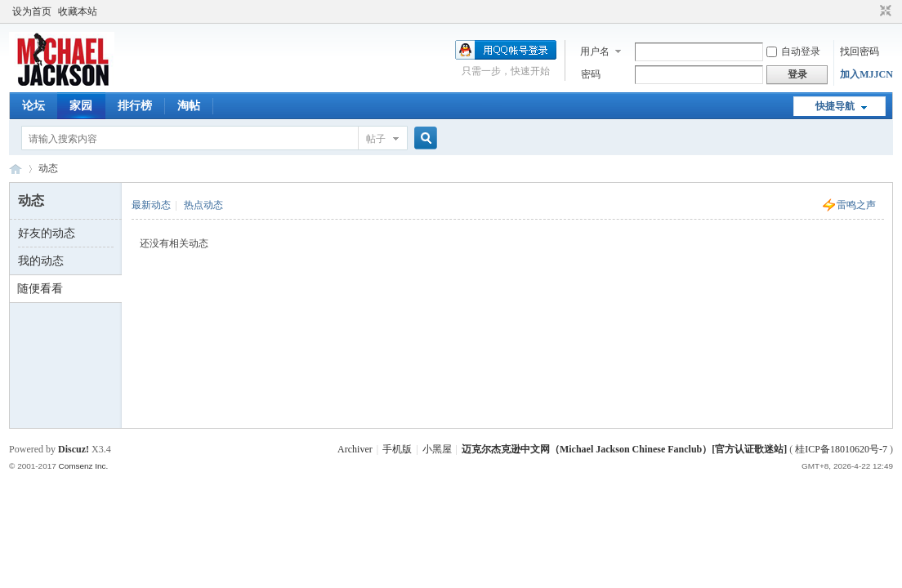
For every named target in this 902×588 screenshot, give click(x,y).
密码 (591, 74)
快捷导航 (835, 106)
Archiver (355, 449)
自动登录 (793, 51)
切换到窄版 (884, 11)
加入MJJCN (866, 74)
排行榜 (135, 106)
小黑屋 (437, 449)
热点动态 (203, 205)
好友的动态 (47, 233)
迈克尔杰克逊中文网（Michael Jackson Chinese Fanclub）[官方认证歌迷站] (624, 449)
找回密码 (860, 51)
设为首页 (32, 11)
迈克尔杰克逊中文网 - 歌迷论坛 (16, 169)
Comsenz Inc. (84, 466)
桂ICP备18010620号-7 (841, 449)
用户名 (595, 51)
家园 (81, 106)
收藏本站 (78, 11)
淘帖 (189, 106)
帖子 (376, 139)
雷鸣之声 (856, 205)
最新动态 (151, 205)
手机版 (397, 449)
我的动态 (41, 261)
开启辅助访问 (870, 11)
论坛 (33, 106)
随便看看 (40, 289)
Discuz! (74, 449)
